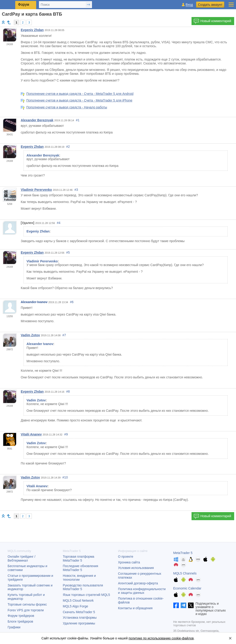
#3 (76, 190)
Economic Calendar (187, 588)
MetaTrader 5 (183, 553)
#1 (78, 120)
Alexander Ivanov (34, 302)
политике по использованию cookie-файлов (161, 638)
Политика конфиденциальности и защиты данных (142, 591)
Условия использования (136, 568)
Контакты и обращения (135, 608)
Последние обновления (81, 568)
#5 (68, 252)
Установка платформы (80, 618)
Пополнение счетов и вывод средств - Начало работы (67, 107)
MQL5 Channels (185, 573)
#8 (68, 392)
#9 (66, 434)
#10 (65, 477)
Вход (189, 5)
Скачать (79, 612)
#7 (64, 335)
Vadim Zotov (30, 335)
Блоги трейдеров (20, 621)
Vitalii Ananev (31, 434)
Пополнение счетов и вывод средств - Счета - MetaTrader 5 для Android (80, 94)
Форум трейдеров (21, 616)
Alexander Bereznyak (37, 120)
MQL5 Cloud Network (78, 600)
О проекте (126, 557)
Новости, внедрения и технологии (79, 578)
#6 (72, 302)
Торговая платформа (79, 558)
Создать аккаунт (210, 5)
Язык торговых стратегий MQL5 (87, 595)
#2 (68, 147)
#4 (59, 223)
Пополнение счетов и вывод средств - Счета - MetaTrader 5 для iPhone (79, 100)
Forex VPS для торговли (26, 610)
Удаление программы (79, 623)
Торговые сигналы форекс (27, 604)
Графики (14, 627)
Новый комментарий (212, 21)
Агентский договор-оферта (138, 583)
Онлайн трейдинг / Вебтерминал (21, 558)
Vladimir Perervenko (36, 190)
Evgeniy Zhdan (32, 30)
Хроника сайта (129, 562)
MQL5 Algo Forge (76, 606)
